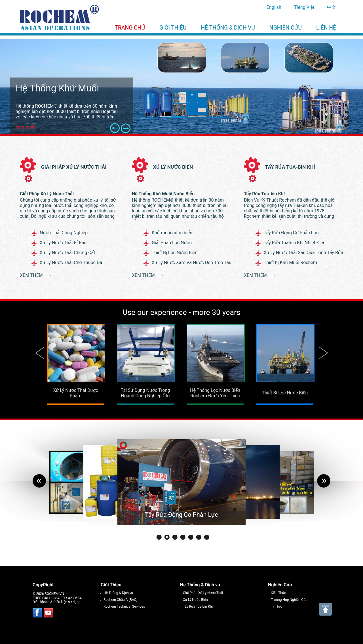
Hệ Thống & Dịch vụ (228, 28)
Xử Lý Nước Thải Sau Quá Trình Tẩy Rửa (303, 253)
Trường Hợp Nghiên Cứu (289, 600)
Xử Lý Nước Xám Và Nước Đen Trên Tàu (192, 263)
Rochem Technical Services (124, 607)
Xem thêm (31, 275)
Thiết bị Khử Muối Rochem (290, 263)
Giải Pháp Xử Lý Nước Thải (74, 167)
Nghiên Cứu (286, 28)
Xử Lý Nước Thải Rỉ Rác (63, 243)
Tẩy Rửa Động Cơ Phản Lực (291, 233)
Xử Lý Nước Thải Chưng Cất (67, 253)
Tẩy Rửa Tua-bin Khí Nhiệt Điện (295, 243)
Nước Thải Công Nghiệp (64, 233)
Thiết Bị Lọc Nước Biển (175, 253)
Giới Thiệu (173, 28)
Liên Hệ (326, 28)
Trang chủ (130, 28)
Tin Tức (277, 607)
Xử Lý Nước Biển (173, 167)
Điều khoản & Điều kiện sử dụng (56, 602)
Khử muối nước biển (172, 233)
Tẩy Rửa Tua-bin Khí (290, 167)
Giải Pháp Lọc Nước (172, 243)
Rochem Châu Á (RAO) (121, 600)
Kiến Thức (278, 593)
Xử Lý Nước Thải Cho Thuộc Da (71, 263)
